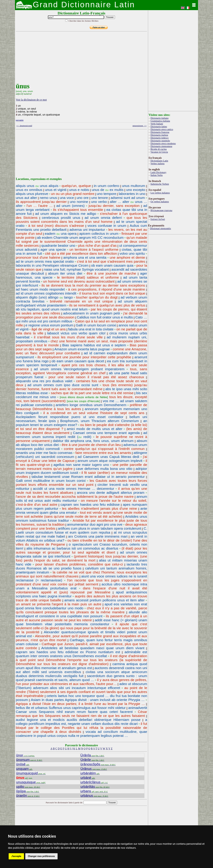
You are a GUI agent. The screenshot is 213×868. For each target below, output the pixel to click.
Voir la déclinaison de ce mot (31, 100)
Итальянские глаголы (161, 210)
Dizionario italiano (159, 118)
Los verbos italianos (160, 193)
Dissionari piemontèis (160, 228)
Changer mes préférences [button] (41, 856)
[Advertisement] (81, 59)
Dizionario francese (160, 132)
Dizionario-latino (159, 127)
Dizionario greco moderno (163, 143)
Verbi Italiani (157, 124)
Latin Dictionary (158, 172)
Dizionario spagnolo (160, 141)
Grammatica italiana (160, 121)
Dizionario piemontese (161, 146)
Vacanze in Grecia (159, 152)
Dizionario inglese (159, 135)
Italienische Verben (160, 184)
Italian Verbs (157, 175)
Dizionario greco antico (162, 129)
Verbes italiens (157, 164)
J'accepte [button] (16, 856)
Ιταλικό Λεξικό (158, 219)
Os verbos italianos (160, 202)
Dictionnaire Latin (159, 161)
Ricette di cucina (159, 149)
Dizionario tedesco (159, 138)
